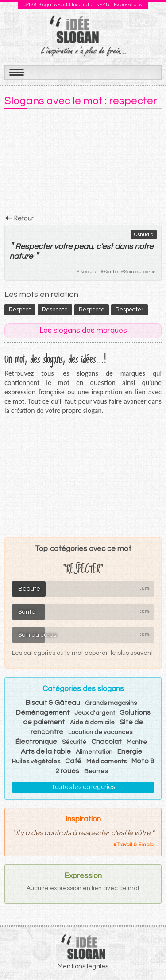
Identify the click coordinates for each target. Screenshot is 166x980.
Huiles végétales (36, 762)
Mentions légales (83, 966)
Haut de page (149, 954)
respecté (55, 310)
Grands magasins (111, 703)
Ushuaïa (144, 235)
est (107, 247)
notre (144, 247)
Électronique (36, 742)
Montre (137, 742)
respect (20, 310)
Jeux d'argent (95, 713)
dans (124, 247)
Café (73, 761)
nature (21, 256)
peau (83, 247)
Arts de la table (46, 751)
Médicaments (106, 762)
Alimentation (94, 752)
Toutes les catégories (83, 787)
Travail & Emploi (135, 845)
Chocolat (106, 742)
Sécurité (74, 742)
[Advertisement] (83, 164)
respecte (92, 310)
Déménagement (43, 712)
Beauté (89, 272)
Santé (111, 272)
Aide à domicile (92, 723)
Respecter (34, 247)
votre (63, 247)
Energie (130, 751)
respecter (129, 310)
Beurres (96, 771)
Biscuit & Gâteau (53, 703)
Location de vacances (100, 732)
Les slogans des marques (83, 331)
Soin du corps (140, 272)
